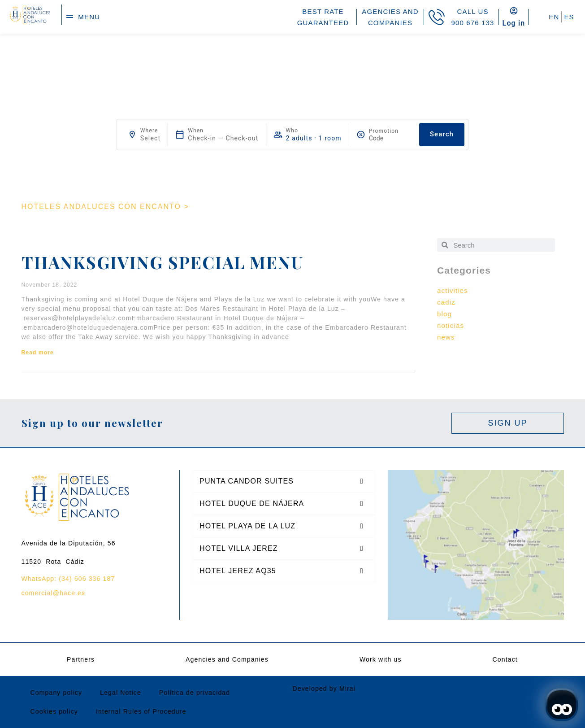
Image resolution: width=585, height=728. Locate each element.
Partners (81, 659)
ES (569, 17)
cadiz (446, 302)
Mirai (347, 689)
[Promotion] (390, 138)
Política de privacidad (195, 693)
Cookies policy (54, 711)
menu (89, 17)
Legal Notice (121, 693)
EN (554, 17)
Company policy (56, 693)
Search (442, 134)
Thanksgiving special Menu (162, 262)
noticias (451, 325)
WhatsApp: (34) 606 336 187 (68, 579)
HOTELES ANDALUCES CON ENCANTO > (105, 207)
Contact (505, 659)
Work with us (381, 659)
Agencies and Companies (227, 659)
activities (453, 290)
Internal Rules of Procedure (141, 711)
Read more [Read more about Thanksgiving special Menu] (38, 353)
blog (444, 314)
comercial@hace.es (54, 593)
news (446, 337)
